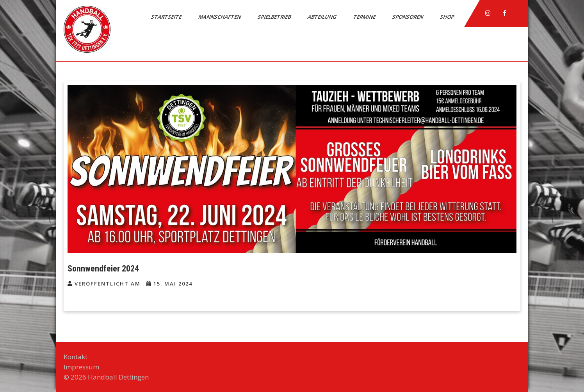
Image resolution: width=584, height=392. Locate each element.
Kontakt (76, 357)
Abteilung (323, 17)
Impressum (81, 367)
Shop (448, 17)
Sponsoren (408, 17)
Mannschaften (220, 17)
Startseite (167, 17)
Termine (365, 17)
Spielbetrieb (275, 17)
